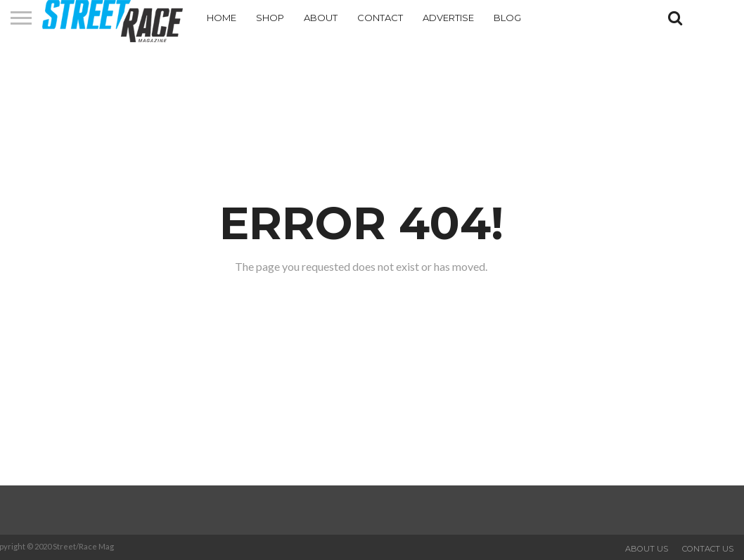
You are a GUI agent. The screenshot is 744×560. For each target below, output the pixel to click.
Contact (380, 18)
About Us (647, 549)
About (321, 18)
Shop (270, 18)
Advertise (448, 18)
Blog (507, 18)
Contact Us (708, 549)
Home (222, 18)
